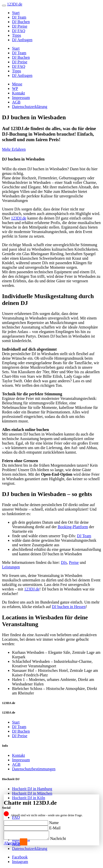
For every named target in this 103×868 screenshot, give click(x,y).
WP (15, 89)
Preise (74, 562)
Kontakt (19, 93)
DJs (64, 562)
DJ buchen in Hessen (69, 607)
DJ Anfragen (22, 40)
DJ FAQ (19, 31)
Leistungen (11, 567)
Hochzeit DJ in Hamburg (32, 789)
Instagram (20, 862)
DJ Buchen (21, 22)
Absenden (12, 843)
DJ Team (19, 17)
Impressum (21, 98)
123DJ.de (19, 218)
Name (54, 821)
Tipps (17, 35)
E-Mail (55, 826)
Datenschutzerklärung (30, 107)
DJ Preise (20, 26)
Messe (17, 84)
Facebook (20, 857)
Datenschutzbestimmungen (34, 769)
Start (16, 13)
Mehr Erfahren (14, 149)
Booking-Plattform (73, 527)
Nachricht (63, 838)
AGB (16, 102)
